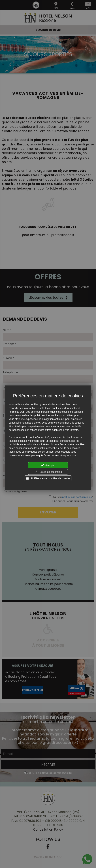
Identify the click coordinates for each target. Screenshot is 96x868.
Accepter (48, 465)
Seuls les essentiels (48, 472)
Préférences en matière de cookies (48, 479)
